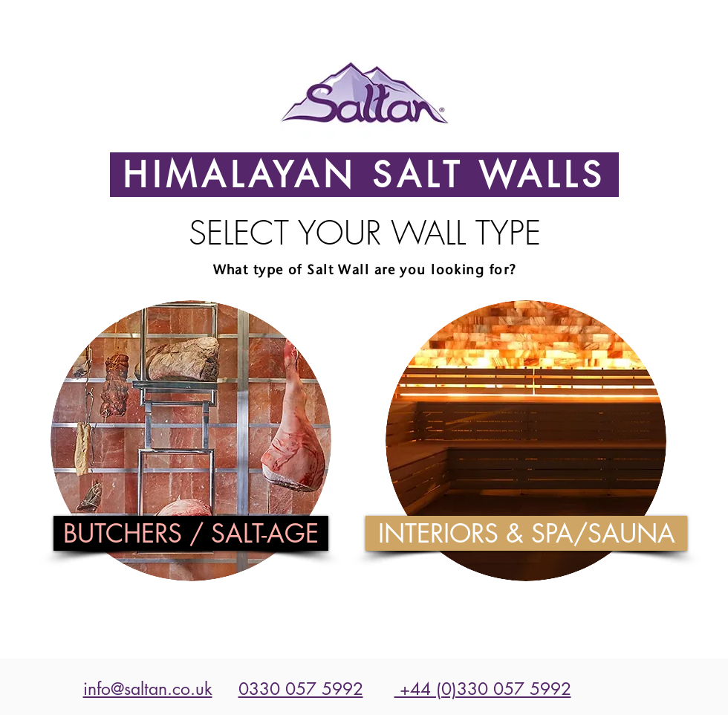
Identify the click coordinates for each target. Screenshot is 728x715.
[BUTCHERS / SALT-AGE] (191, 533)
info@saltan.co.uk (148, 689)
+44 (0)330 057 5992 (483, 689)
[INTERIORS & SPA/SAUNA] (526, 533)
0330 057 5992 (301, 689)
